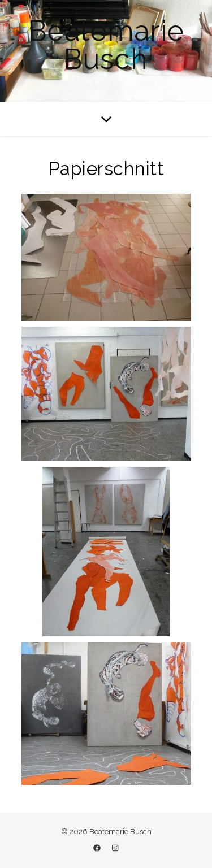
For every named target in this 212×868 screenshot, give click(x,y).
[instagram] (115, 848)
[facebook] (98, 848)
